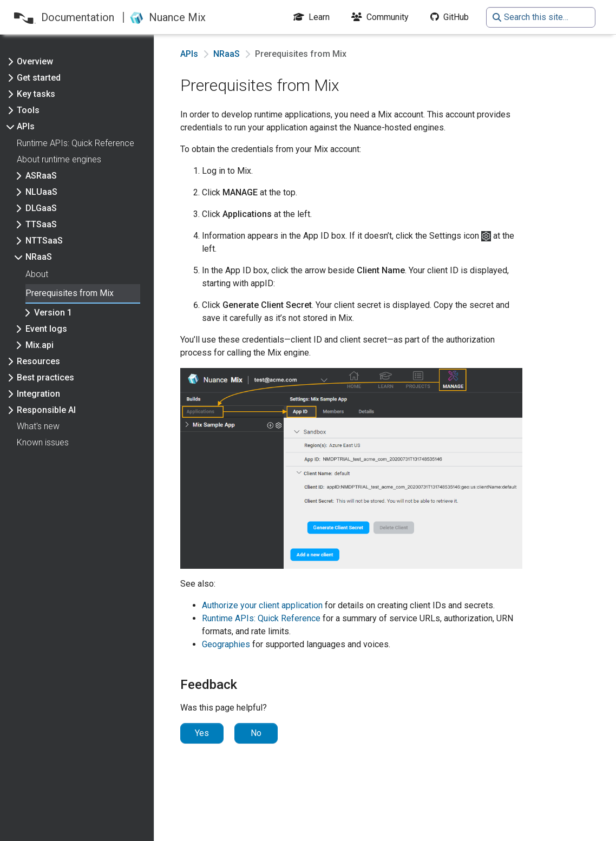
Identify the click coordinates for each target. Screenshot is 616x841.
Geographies (226, 644)
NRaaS (227, 54)
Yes (202, 733)
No (256, 733)
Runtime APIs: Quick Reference (261, 618)
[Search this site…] (541, 17)
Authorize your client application (262, 605)
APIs (189, 54)
